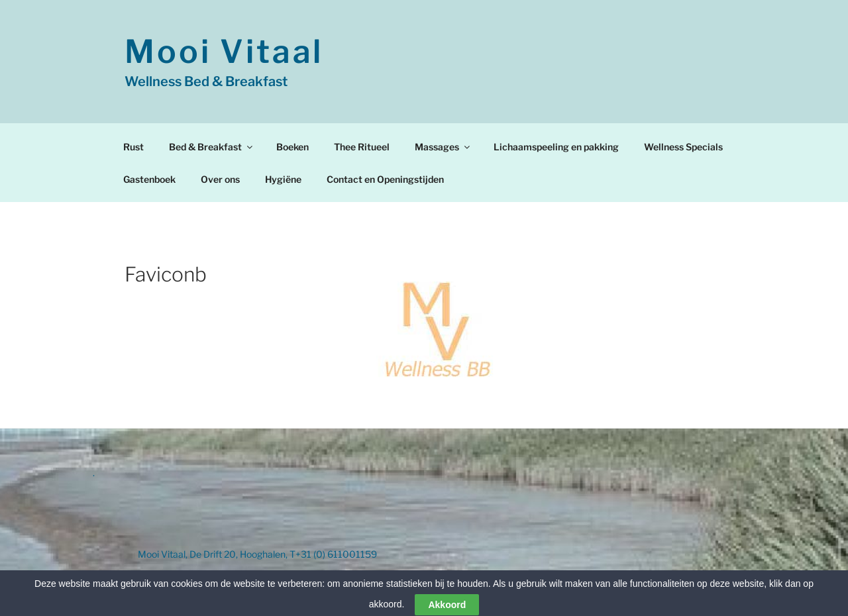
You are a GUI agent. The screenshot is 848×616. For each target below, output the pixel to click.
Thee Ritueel (362, 147)
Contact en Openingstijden (385, 179)
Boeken (292, 147)
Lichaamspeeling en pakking (556, 147)
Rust (133, 147)
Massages (443, 147)
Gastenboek (149, 179)
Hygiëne (283, 179)
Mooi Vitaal (224, 52)
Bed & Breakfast (212, 147)
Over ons (220, 179)
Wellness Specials (683, 147)
